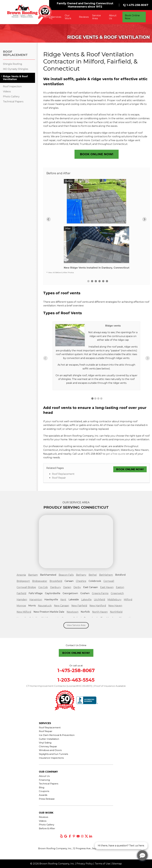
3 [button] (96, 281)
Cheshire (81, 581)
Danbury (56, 587)
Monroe (21, 606)
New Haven (115, 606)
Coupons (44, 791)
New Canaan (62, 606)
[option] (96, 225)
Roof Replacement (63, 474)
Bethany (81, 575)
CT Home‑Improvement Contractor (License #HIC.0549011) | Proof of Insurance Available (76, 686)
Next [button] (144, 219)
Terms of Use (102, 864)
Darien (67, 587)
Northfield (116, 612)
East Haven (107, 587)
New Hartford (98, 606)
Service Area (96, 17)
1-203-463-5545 (76, 680)
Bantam (33, 575)
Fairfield (21, 593)
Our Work (68, 17)
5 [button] (103, 281)
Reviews (84, 17)
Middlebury (114, 600)
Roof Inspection (12, 86)
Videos (7, 92)
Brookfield (56, 581)
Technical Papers (13, 102)
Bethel (93, 575)
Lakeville (86, 600)
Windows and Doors (50, 750)
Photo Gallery (11, 97)
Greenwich (117, 593)
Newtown (73, 612)
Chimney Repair (48, 746)
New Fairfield (79, 606)
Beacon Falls (66, 575)
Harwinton (36, 600)
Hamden (22, 600)
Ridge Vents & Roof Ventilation (15, 78)
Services (56, 17)
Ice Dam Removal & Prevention (57, 735)
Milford (128, 600)
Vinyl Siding (45, 743)
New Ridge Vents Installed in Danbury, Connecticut (97, 268)
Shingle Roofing (13, 64)
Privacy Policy (85, 864)
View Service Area (76, 625)
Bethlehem (106, 575)
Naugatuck (45, 606)
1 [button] (88, 281)
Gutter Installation (49, 739)
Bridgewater (40, 581)
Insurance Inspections (51, 758)
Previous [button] (49, 219)
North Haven (100, 612)
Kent (63, 600)
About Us (113, 17)
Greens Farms (100, 593)
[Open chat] (142, 855)
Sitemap (117, 864)
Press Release (47, 799)
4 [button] (100, 281)
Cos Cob (43, 587)
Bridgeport (23, 581)
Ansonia (21, 575)
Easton (120, 587)
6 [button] (107, 281)
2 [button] (92, 281)
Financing (44, 780)
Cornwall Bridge (26, 587)
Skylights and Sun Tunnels (53, 754)
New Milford (24, 612)
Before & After (47, 828)
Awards (43, 795)
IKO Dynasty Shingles (16, 69)
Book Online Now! (97, 154)
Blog (42, 787)
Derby (77, 587)
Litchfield (100, 600)
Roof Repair (59, 478)
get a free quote (116, 454)
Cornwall (109, 581)
